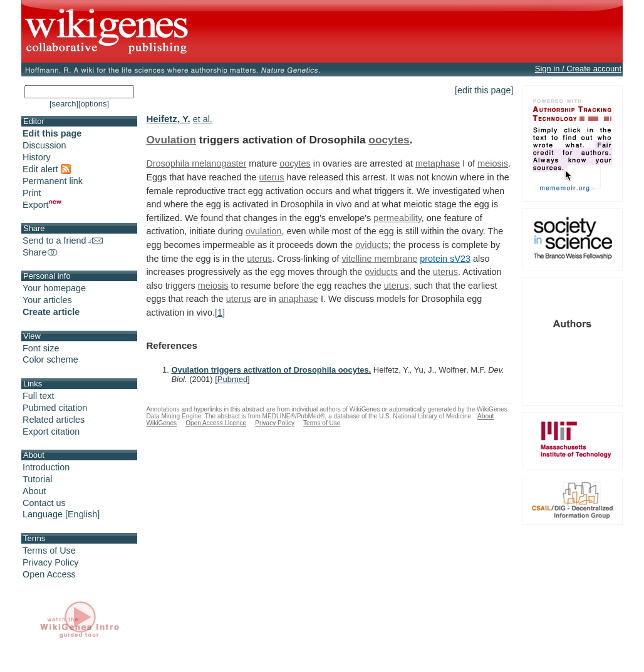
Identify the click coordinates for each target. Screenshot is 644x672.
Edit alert (47, 169)
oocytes (389, 140)
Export (42, 205)
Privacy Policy (51, 562)
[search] (64, 104)
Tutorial (37, 479)
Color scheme (50, 359)
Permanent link (53, 181)
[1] (220, 313)
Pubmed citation (55, 408)
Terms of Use (49, 551)
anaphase (299, 299)
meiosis (493, 163)
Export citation (51, 432)
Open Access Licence (216, 423)
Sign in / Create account (578, 69)
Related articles (54, 420)
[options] (94, 104)
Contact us (44, 503)
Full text (38, 396)
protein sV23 (445, 259)
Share (41, 252)
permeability (397, 218)
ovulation (264, 231)
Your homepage (54, 288)
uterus (271, 177)
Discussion (44, 145)
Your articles (47, 300)
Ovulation (171, 140)
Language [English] (61, 514)
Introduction (46, 467)
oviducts (372, 245)
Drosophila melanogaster (196, 163)
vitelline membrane (379, 259)
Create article (51, 312)
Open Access (49, 574)
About (34, 491)
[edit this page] (484, 90)
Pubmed (232, 379)
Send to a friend (63, 240)
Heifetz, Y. (168, 119)
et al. (203, 119)
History (37, 157)
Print (32, 193)
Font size (41, 348)
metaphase (438, 163)
